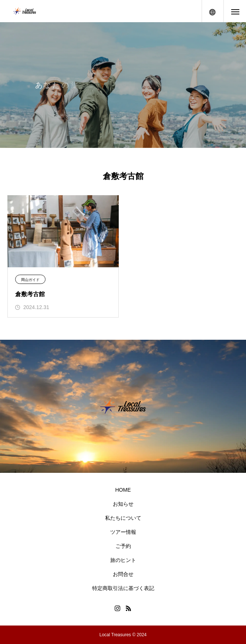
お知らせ (123, 504)
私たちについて (123, 518)
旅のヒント (123, 560)
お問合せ (123, 574)
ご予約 (123, 546)
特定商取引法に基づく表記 (123, 588)
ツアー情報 (123, 532)
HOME (123, 490)
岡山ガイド (30, 280)
